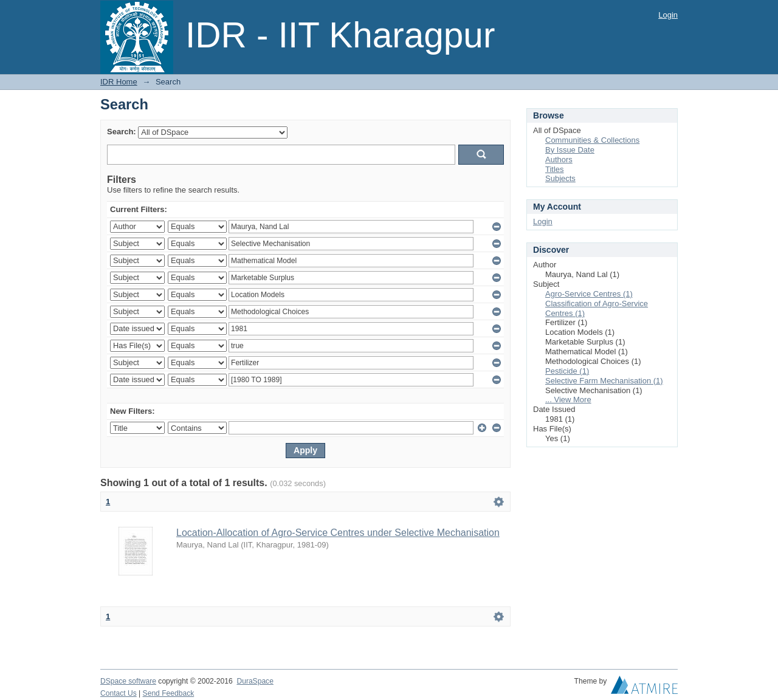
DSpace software (128, 681)
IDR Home (119, 82)
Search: (122, 132)
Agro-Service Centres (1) (589, 294)
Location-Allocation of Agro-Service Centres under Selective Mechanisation (338, 533)
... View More (568, 400)
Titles (555, 169)
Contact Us (119, 693)
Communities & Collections (592, 140)
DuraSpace (255, 681)
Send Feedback (169, 693)
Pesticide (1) (567, 371)
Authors (559, 160)
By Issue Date (570, 150)
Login (668, 15)
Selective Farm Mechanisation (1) (604, 381)
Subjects (560, 178)
